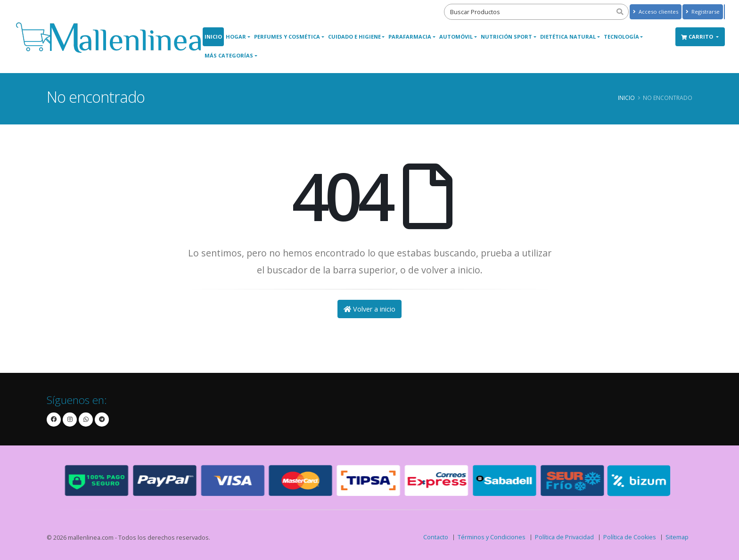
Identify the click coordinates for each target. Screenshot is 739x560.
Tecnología (621, 37)
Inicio (213, 37)
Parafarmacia (410, 37)
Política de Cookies (630, 537)
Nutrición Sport (506, 37)
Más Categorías (229, 55)
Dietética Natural (568, 37)
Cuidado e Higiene (354, 37)
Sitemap (677, 537)
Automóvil (456, 37)
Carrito (698, 37)
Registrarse (703, 12)
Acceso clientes (656, 12)
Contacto (436, 537)
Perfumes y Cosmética (287, 37)
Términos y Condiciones (492, 537)
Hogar (236, 37)
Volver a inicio (369, 309)
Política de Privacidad (564, 537)
